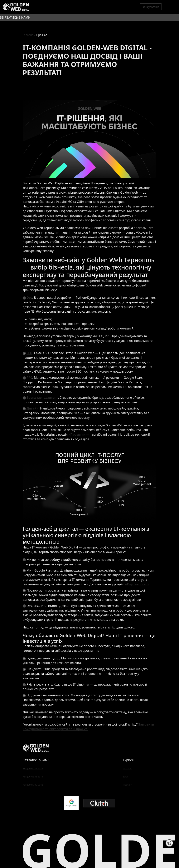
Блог (126, 777)
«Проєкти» (77, 434)
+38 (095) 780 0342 (33, 785)
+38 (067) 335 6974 (33, 777)
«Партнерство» (137, 584)
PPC (29, 378)
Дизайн (32, 408)
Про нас (127, 769)
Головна (28, 35)
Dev (29, 298)
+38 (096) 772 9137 (33, 769)
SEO (29, 353)
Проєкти (128, 785)
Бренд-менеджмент (42, 398)
